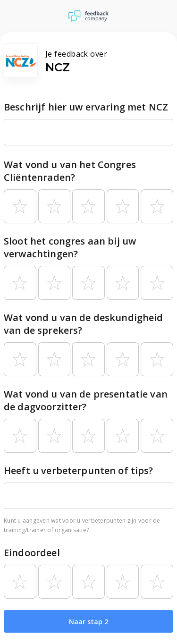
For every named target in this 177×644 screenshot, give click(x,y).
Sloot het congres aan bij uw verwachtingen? (70, 247)
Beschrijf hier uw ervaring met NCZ (86, 107)
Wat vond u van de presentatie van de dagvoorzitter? (86, 400)
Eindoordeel (32, 553)
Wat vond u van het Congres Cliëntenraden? (70, 171)
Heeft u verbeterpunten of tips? (79, 470)
